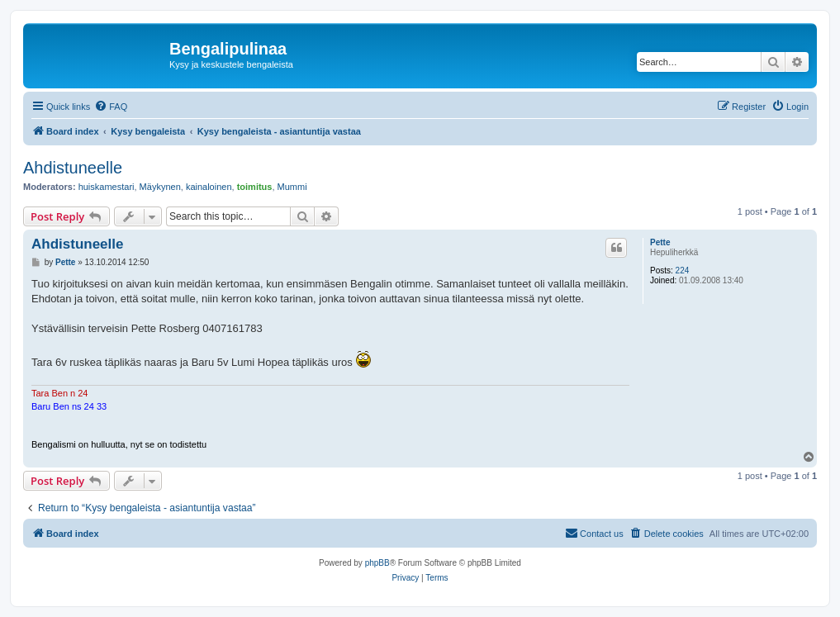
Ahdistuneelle (73, 168)
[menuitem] (111, 107)
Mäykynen (160, 187)
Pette (660, 242)
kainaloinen (209, 187)
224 (683, 271)
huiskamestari (107, 187)
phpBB (377, 563)
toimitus (255, 187)
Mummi (292, 187)
